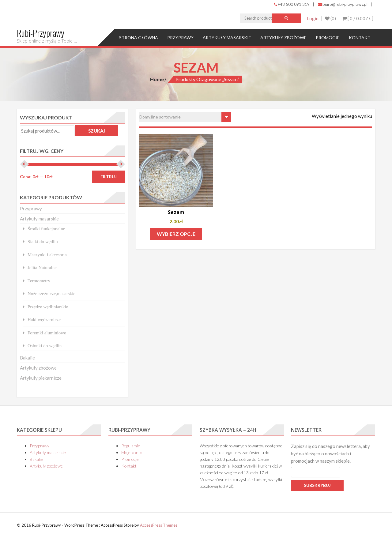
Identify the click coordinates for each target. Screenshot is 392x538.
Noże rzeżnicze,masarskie (51, 293)
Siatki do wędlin (43, 241)
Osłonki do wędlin (45, 346)
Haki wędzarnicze (44, 320)
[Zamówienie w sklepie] (185, 117)
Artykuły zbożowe (283, 38)
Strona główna (139, 38)
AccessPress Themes (159, 525)
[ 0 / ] (358, 18)
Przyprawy (180, 38)
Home (157, 79)
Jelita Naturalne (42, 267)
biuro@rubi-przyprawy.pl (343, 4)
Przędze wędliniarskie (48, 307)
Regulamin (131, 446)
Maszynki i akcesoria (47, 255)
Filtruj (109, 177)
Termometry (39, 281)
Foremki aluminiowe (47, 333)
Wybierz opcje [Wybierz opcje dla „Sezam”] (176, 234)
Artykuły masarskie (227, 38)
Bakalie (27, 358)
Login (313, 18)
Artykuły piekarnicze (41, 378)
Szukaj (97, 131)
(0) (330, 18)
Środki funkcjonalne (46, 229)
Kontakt (360, 38)
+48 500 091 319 (292, 4)
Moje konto (132, 452)
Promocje (328, 38)
